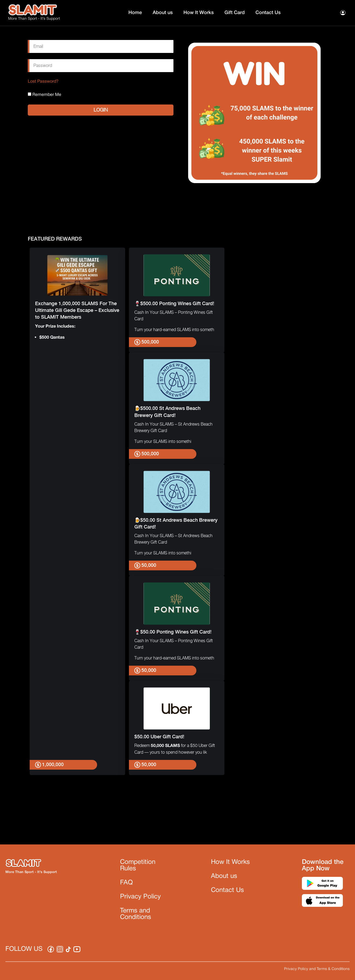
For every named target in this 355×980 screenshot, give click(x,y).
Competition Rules (138, 866)
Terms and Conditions (136, 914)
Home (135, 13)
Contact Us (268, 13)
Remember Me (45, 95)
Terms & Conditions (333, 969)
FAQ (126, 883)
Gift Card (235, 13)
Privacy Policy (140, 897)
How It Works (199, 13)
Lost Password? (43, 82)
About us (163, 13)
